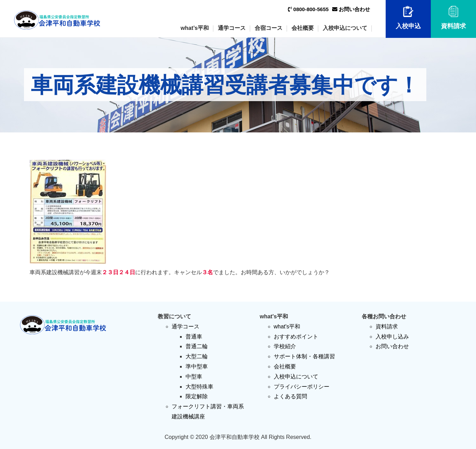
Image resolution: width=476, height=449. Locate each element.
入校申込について (345, 28)
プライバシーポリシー (302, 387)
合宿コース (269, 28)
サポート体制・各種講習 (304, 356)
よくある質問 (290, 396)
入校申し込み (392, 337)
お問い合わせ (351, 9)
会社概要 (303, 28)
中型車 (194, 377)
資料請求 (453, 18)
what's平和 (287, 326)
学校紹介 (285, 346)
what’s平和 (195, 28)
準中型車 (197, 366)
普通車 (194, 337)
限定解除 (197, 396)
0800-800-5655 (308, 9)
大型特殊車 (199, 387)
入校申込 (408, 18)
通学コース (232, 28)
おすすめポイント (296, 337)
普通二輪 (197, 346)
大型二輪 (197, 356)
